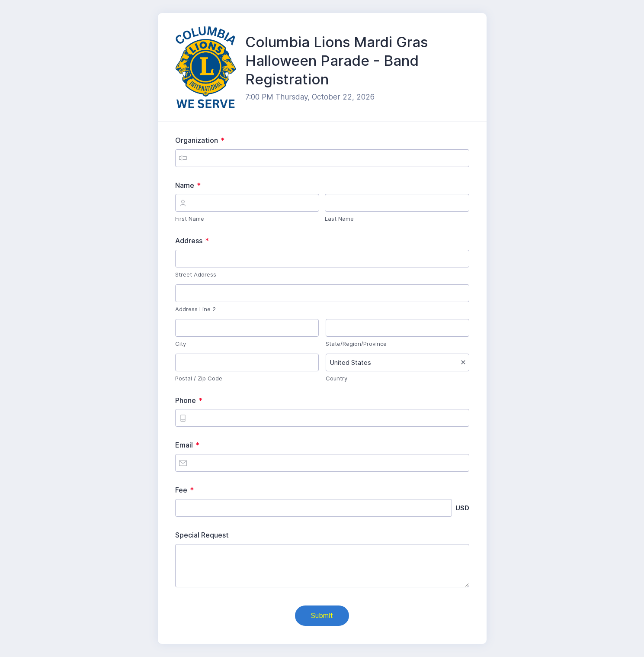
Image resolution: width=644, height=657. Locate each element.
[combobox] (397, 362)
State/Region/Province (356, 344)
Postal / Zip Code (199, 378)
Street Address (196, 274)
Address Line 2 (195, 309)
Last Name (339, 219)
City (181, 344)
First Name (190, 219)
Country (336, 378)
